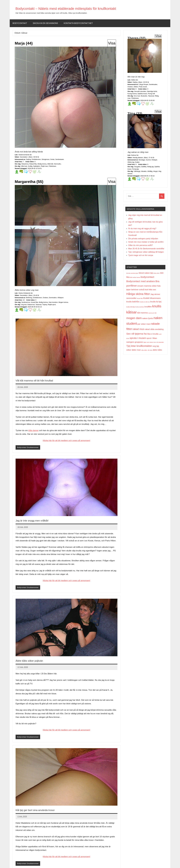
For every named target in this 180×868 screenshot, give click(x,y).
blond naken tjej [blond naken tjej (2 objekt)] (146, 273)
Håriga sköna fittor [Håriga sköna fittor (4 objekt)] (138, 294)
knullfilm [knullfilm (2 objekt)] (148, 307)
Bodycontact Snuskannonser (29, 447)
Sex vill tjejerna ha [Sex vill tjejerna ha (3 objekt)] (136, 334)
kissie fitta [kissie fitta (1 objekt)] (140, 298)
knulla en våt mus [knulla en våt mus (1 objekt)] (145, 302)
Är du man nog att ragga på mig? (142, 229)
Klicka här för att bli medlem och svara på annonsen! (67, 441)
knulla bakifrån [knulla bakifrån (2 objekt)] (133, 302)
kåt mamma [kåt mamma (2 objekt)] (142, 313)
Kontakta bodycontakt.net (78, 23)
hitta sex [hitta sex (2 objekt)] (152, 290)
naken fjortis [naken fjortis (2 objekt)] (148, 318)
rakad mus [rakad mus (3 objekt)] (138, 329)
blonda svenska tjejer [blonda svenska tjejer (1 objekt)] (132, 273)
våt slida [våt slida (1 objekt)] (150, 350)
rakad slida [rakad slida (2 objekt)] (150, 329)
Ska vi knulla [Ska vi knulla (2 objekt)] (153, 334)
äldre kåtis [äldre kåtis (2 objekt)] (157, 350)
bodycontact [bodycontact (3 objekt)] (147, 277)
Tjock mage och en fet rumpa (141, 255)
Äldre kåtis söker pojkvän (34, 661)
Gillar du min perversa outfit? (141, 245)
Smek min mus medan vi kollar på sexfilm (146, 242)
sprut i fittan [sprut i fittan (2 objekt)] (152, 338)
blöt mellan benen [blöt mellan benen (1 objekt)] (135, 277)
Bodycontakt (20, 23)
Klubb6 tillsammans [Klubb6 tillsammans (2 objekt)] (152, 298)
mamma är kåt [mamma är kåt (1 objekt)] (152, 313)
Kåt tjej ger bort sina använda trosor (42, 810)
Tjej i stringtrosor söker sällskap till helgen (146, 252)
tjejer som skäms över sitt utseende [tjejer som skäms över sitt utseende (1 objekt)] (154, 342)
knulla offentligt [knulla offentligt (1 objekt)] (131, 307)
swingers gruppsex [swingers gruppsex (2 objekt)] (135, 342)
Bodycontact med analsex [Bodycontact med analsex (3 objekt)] (141, 281)
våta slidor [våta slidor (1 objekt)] (144, 350)
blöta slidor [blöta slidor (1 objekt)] (157, 273)
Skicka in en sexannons (45, 23)
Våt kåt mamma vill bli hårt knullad (41, 380)
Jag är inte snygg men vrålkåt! (38, 521)
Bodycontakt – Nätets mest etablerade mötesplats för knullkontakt (85, 8)
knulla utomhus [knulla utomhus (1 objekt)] (140, 307)
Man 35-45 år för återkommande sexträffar (146, 249)
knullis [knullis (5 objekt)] (157, 306)
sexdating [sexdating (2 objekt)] (159, 329)
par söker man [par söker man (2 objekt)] (144, 324)
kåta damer (33, 430)
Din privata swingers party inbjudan (143, 239)
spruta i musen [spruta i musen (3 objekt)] (138, 338)
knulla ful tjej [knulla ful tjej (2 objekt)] (156, 302)
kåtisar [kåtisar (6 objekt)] (131, 312)
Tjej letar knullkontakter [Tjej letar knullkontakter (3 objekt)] (139, 346)
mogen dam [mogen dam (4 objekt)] (134, 318)
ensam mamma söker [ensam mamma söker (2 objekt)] (147, 286)
